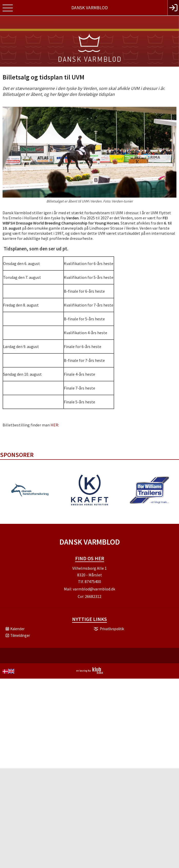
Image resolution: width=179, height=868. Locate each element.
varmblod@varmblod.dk (94, 589)
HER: (55, 425)
